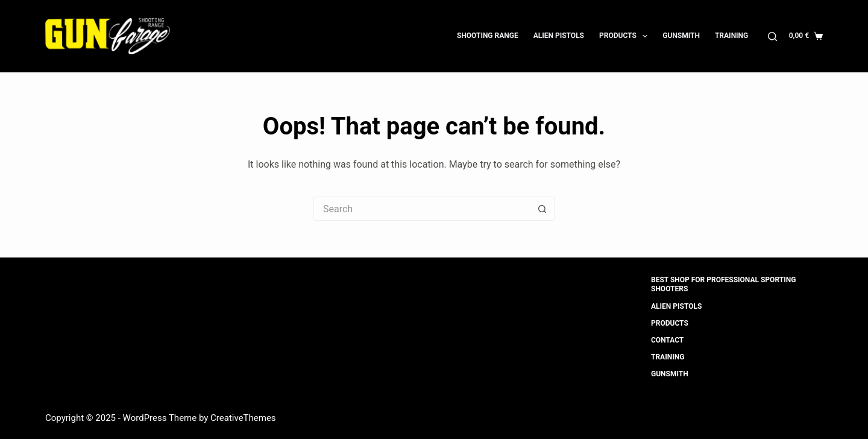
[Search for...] (422, 209)
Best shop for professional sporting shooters (723, 285)
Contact (667, 340)
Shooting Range (488, 36)
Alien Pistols (559, 36)
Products (626, 36)
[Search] (772, 36)
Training (731, 36)
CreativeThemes (243, 418)
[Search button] (542, 209)
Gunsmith (681, 36)
